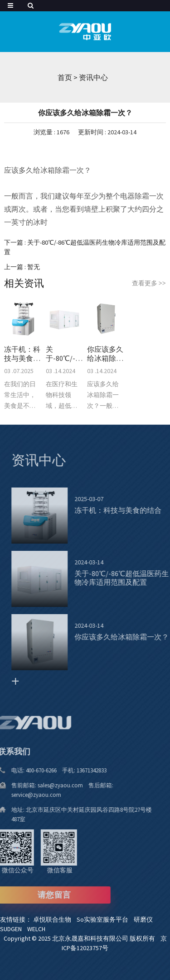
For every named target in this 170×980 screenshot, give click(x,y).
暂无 (34, 267)
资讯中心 (93, 77)
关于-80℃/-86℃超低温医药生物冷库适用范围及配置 (65, 354)
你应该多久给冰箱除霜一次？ (105, 354)
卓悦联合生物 (55, 919)
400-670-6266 (36, 770)
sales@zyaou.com (55, 785)
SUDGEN (14, 929)
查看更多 (149, 283)
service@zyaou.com (29, 795)
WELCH (38, 929)
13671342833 (84, 770)
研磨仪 (145, 919)
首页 (65, 77)
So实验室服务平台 (105, 919)
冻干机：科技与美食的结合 (22, 354)
